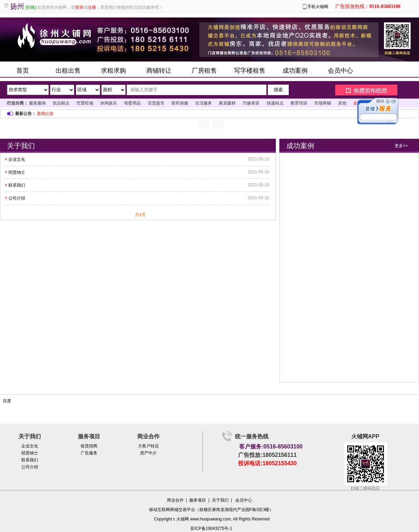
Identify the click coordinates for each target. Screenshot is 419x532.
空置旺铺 (85, 103)
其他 (342, 103)
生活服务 (204, 103)
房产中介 (148, 453)
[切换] (31, 7)
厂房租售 (204, 71)
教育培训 (299, 103)
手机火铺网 (318, 7)
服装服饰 (37, 103)
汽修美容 (251, 103)
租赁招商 (89, 446)
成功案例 (295, 71)
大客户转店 (148, 446)
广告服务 (89, 453)
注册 (92, 7)
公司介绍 (14, 198)
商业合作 (175, 500)
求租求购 (113, 71)
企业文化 (14, 159)
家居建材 (227, 103)
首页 (23, 71)
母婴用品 (132, 103)
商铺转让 (159, 71)
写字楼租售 (250, 71)
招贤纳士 (14, 172)
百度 (7, 401)
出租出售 (68, 71)
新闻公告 (45, 114)
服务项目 (198, 500)
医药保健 (180, 103)
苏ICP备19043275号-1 (211, 529)
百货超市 (156, 103)
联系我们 (14, 185)
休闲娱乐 (109, 103)
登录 (79, 7)
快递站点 (275, 103)
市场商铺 (323, 103)
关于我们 (220, 500)
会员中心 (340, 71)
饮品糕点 (61, 103)
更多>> (401, 146)
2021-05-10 (259, 159)
